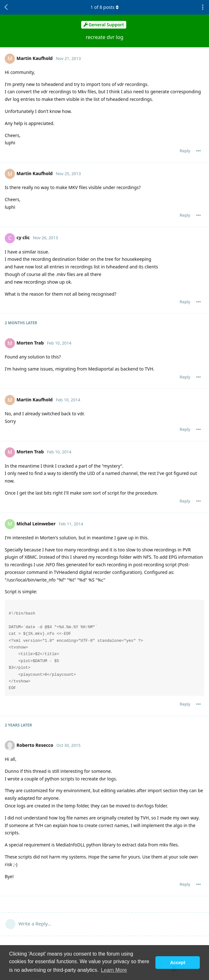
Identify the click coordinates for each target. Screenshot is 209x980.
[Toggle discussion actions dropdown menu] (203, 7)
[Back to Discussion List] (6, 7)
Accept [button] (178, 963)
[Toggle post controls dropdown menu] (199, 151)
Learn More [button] (114, 970)
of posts (104, 7)
